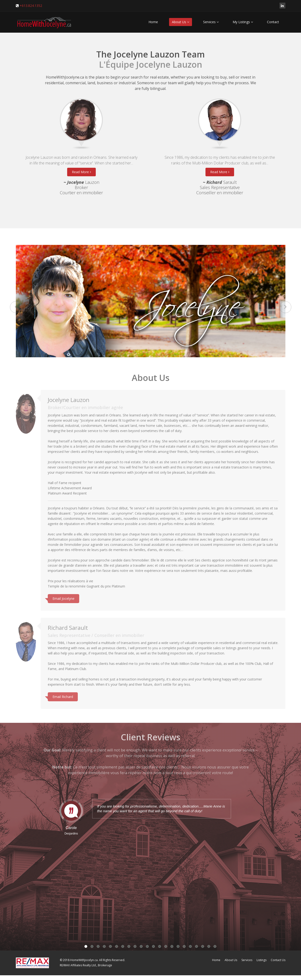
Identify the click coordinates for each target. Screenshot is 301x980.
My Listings (243, 22)
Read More (81, 172)
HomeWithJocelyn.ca (84, 960)
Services (211, 22)
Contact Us (278, 960)
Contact (273, 22)
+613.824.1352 (31, 6)
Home (153, 22)
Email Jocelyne (63, 596)
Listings (262, 960)
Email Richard (63, 695)
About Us (181, 22)
